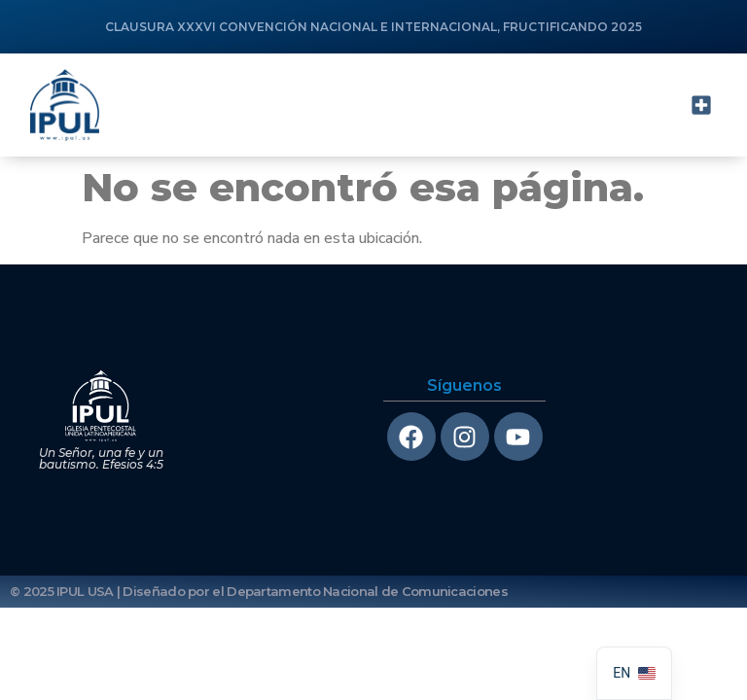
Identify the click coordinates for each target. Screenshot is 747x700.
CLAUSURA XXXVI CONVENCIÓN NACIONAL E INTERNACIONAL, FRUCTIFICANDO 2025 (373, 27)
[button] (701, 105)
